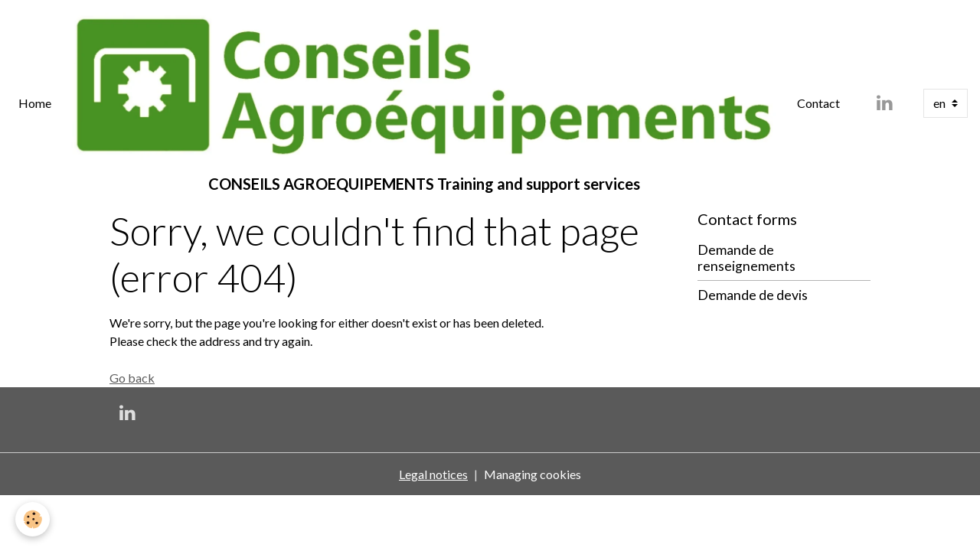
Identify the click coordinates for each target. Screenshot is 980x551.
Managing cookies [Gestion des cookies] (532, 474)
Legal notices (433, 474)
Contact (818, 103)
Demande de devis (753, 295)
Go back (132, 378)
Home (35, 103)
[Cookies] (33, 519)
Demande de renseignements (746, 258)
